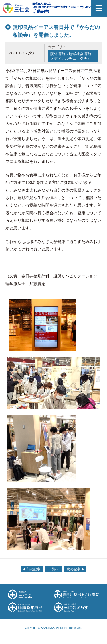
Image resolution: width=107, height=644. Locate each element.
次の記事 (74, 569)
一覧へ (54, 569)
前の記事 (33, 569)
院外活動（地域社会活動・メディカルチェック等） (72, 56)
